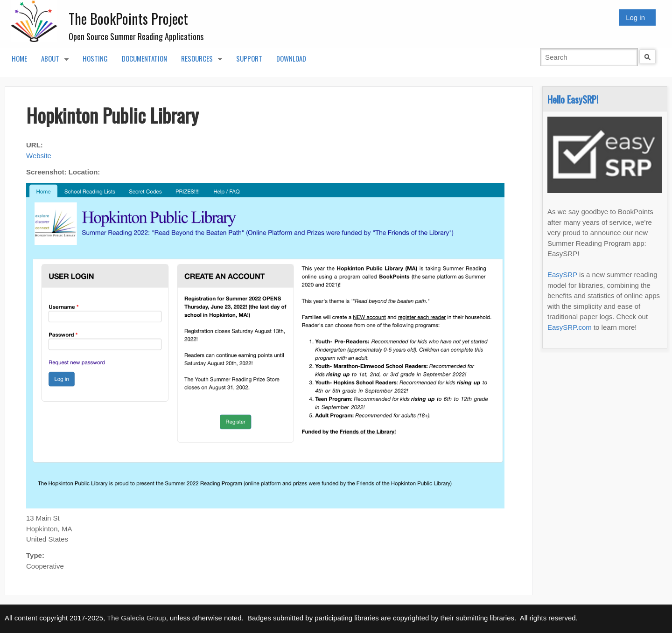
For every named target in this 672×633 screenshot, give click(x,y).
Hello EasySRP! (573, 99)
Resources (198, 61)
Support (249, 58)
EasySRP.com (570, 327)
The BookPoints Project (128, 18)
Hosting (95, 58)
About (51, 61)
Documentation (144, 58)
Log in (635, 17)
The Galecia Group (136, 618)
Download (291, 58)
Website (39, 156)
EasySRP (562, 275)
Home (19, 58)
